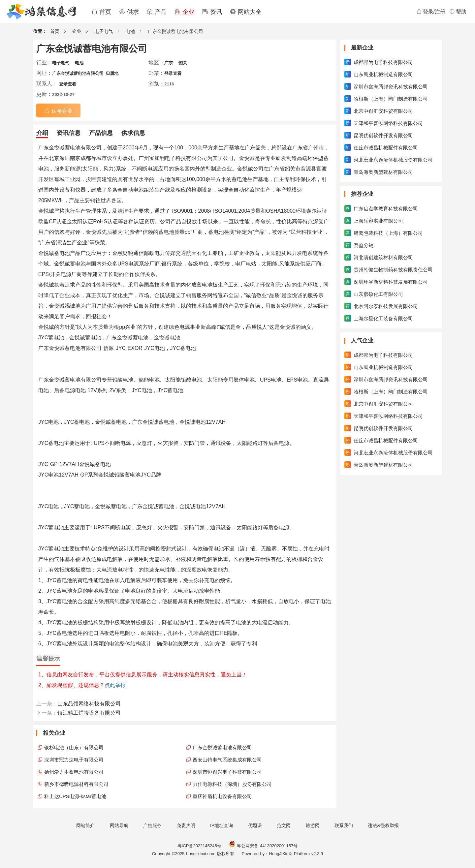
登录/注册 (431, 12)
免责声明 (186, 825)
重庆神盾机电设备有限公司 (222, 796)
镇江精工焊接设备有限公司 (89, 713)
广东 (169, 63)
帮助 (458, 12)
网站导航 (119, 825)
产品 (157, 12)
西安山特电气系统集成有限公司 (227, 760)
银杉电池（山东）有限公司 (74, 747)
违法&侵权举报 (383, 825)
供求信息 (133, 133)
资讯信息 (69, 133)
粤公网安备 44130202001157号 (263, 846)
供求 (129, 12)
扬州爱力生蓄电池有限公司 (74, 772)
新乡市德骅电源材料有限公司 (76, 784)
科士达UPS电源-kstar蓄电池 (75, 796)
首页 (101, 12)
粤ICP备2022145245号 (199, 846)
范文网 (284, 825)
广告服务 (152, 825)
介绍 (42, 133)
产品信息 (101, 133)
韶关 (183, 63)
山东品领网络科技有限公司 (89, 704)
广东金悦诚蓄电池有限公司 (78, 73)
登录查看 (173, 73)
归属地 (112, 73)
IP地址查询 (222, 825)
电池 (130, 31)
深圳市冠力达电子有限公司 (74, 760)
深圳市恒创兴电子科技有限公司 (227, 772)
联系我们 (344, 825)
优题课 (255, 825)
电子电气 (104, 31)
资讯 (212, 12)
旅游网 (313, 825)
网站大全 (246, 12)
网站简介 (85, 825)
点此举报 (115, 685)
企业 (184, 12)
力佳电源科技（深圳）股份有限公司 (232, 784)
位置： (40, 31)
